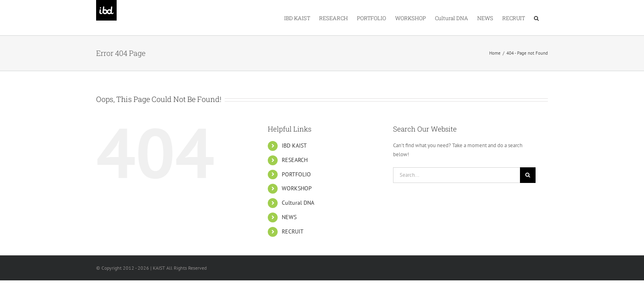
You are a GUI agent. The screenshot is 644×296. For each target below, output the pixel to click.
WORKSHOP (297, 188)
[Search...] (457, 175)
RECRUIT (293, 231)
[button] (545, 18)
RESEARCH (295, 160)
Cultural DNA (298, 203)
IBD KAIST (294, 146)
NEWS (289, 217)
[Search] (528, 175)
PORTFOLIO (296, 174)
